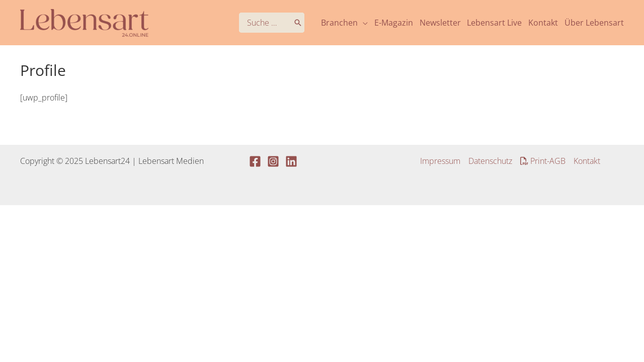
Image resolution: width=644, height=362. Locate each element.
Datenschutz (490, 161)
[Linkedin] (291, 161)
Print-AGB (543, 161)
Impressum (440, 161)
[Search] (298, 23)
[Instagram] (273, 161)
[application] (363, 23)
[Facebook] (255, 161)
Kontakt (587, 161)
